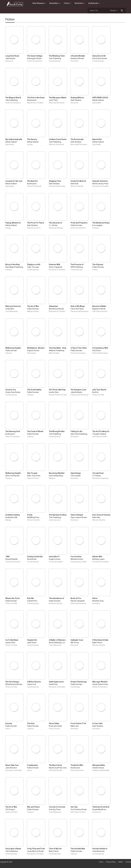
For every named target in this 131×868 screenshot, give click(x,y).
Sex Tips (74, 807)
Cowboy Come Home (58, 139)
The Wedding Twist (57, 56)
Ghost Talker (54, 723)
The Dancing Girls (13, 431)
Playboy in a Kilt (34, 264)
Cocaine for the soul (14, 181)
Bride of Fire (76, 598)
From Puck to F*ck (78, 723)
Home (101, 862)
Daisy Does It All (99, 56)
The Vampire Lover (78, 390)
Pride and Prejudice (79, 223)
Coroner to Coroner (57, 807)
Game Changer (77, 515)
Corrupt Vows (98, 473)
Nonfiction (80, 3)
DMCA (121, 862)
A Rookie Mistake (78, 56)
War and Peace (33, 807)
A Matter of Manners (57, 640)
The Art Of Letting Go (101, 431)
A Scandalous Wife (100, 348)
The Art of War (33, 306)
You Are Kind (76, 557)
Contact (128, 862)
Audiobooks (94, 3)
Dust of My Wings (78, 306)
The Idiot (31, 723)
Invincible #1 (54, 557)
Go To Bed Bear (12, 640)
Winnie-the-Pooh (12, 598)
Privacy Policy (111, 862)
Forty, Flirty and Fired (36, 849)
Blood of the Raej (13, 264)
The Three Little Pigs (57, 390)
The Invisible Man (78, 849)
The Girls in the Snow (36, 98)
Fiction (67, 3)
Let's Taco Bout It (99, 390)
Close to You (11, 390)
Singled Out (32, 640)
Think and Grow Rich (101, 807)
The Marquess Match (58, 98)
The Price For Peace (36, 223)
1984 (7, 557)
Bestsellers (55, 3)
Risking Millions (77, 98)
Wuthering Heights (13, 348)
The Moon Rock (55, 765)
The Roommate (77, 139)
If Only (30, 515)
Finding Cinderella (35, 557)
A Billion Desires (34, 682)
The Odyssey (98, 264)
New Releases (39, 3)
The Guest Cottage (35, 56)
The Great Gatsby (34, 390)
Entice (95, 598)
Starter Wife (97, 557)
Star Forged (32, 473)
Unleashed (53, 306)
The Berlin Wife (77, 765)
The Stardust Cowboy (58, 515)
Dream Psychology (79, 682)
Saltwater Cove (77, 640)
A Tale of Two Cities (79, 348)
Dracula (9, 723)
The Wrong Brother (57, 431)
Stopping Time (55, 181)
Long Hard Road (12, 56)
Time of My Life (55, 849)
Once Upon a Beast (13, 849)
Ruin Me (30, 598)
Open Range (76, 473)
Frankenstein (33, 765)
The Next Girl (32, 181)
